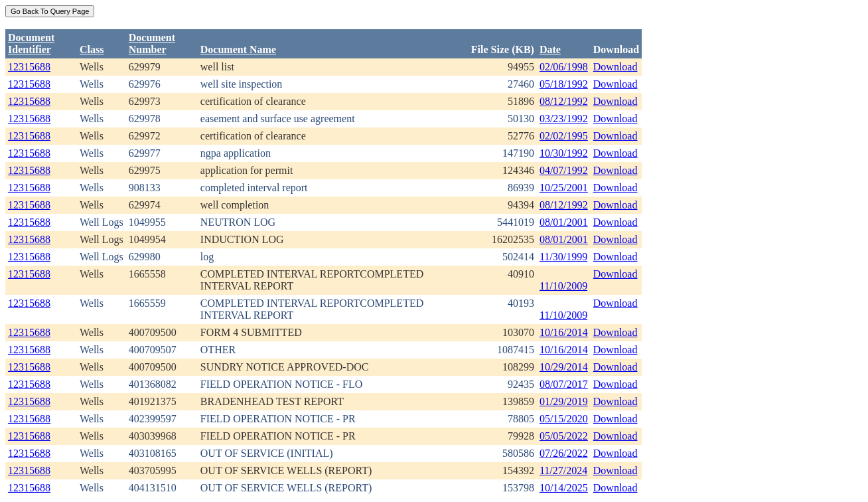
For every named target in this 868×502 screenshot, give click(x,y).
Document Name (238, 49)
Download (615, 67)
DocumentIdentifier (31, 43)
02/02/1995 (564, 136)
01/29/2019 (564, 401)
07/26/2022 (564, 453)
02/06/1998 (564, 67)
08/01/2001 (564, 222)
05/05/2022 (564, 436)
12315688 (29, 67)
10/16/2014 (564, 332)
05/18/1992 (564, 84)
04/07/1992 (564, 170)
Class (92, 49)
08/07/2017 (564, 384)
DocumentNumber (152, 43)
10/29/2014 (564, 367)
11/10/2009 (563, 286)
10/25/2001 (564, 188)
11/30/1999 (563, 257)
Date (550, 49)
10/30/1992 (564, 153)
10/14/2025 (564, 488)
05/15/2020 (564, 419)
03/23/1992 (564, 119)
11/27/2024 (563, 470)
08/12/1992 (564, 101)
